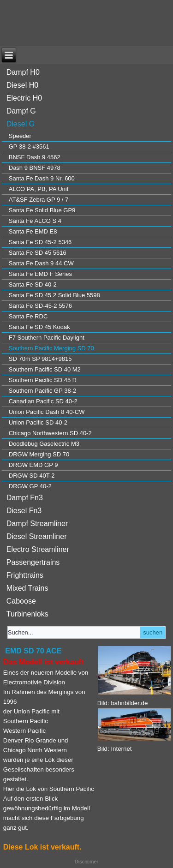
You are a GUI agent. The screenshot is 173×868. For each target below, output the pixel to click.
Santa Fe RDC (28, 316)
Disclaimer (86, 862)
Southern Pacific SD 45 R (43, 380)
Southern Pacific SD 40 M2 (45, 369)
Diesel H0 (22, 85)
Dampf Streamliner (37, 524)
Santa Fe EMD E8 (33, 231)
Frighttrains (25, 575)
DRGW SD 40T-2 (32, 476)
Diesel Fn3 (24, 511)
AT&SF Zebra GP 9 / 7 (39, 200)
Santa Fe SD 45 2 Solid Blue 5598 (54, 295)
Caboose (21, 601)
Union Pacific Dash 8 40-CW (47, 412)
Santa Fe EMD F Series (40, 274)
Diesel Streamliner (37, 536)
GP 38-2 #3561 (29, 147)
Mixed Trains (27, 588)
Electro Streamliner (38, 549)
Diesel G (21, 124)
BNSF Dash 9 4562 (35, 157)
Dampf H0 (23, 72)
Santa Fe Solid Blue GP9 (42, 210)
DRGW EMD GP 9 (33, 465)
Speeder (20, 136)
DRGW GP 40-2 (30, 486)
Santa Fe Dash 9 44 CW (41, 263)
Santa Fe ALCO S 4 (35, 221)
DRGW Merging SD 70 (39, 454)
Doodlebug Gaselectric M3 (44, 444)
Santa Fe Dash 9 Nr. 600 (42, 178)
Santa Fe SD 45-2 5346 (40, 242)
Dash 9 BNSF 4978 (35, 168)
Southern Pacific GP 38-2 (42, 391)
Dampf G (21, 111)
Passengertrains (33, 562)
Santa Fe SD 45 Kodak (39, 327)
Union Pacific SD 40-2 (38, 422)
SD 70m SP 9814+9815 (40, 359)
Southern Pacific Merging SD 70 (51, 348)
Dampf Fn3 (25, 498)
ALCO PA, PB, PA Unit (39, 189)
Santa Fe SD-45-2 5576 (40, 306)
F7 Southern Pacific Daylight (47, 338)
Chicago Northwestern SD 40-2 (50, 433)
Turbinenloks (27, 614)
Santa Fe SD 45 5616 (38, 253)
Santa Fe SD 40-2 (33, 284)
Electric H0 (24, 98)
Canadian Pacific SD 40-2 (43, 401)
